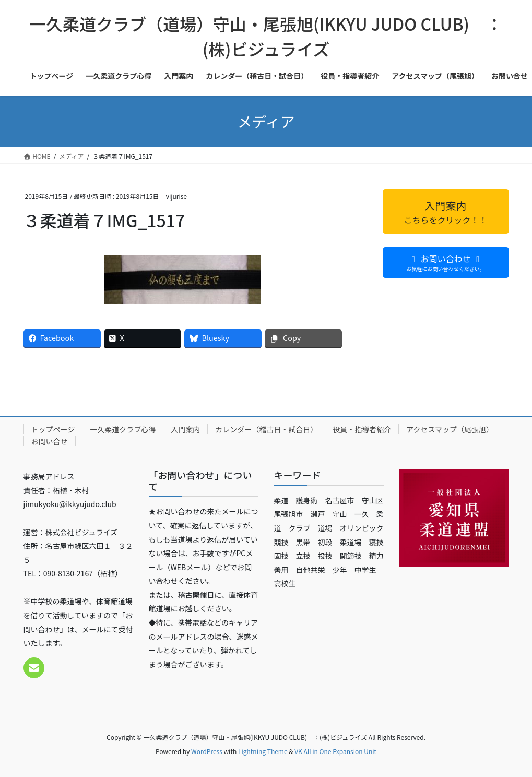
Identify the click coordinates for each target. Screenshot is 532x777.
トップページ (53, 429)
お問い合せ (50, 441)
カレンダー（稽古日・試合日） (266, 429)
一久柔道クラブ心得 (123, 429)
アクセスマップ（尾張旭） (450, 429)
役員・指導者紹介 (362, 429)
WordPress (207, 751)
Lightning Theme (263, 751)
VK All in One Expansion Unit (335, 751)
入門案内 (185, 429)
